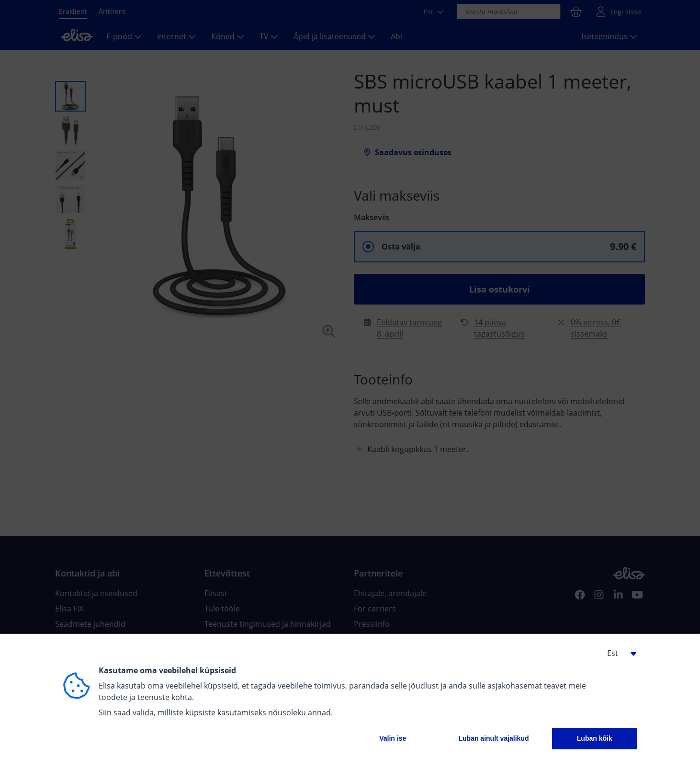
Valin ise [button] (393, 738)
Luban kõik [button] (595, 738)
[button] (618, 653)
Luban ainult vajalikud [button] (493, 738)
